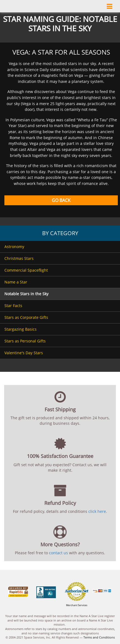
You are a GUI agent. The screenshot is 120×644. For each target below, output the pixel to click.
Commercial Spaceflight (26, 270)
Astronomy (14, 247)
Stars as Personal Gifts (25, 341)
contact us (58, 553)
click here (97, 511)
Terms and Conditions (99, 637)
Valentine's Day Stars (24, 353)
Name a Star (16, 282)
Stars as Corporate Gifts (26, 317)
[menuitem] (60, 247)
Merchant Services (77, 605)
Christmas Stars (19, 258)
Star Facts (13, 306)
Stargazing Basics (21, 329)
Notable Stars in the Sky (26, 294)
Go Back (61, 200)
